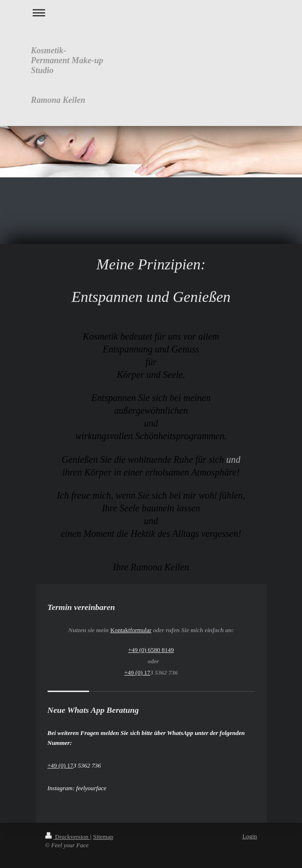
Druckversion (68, 837)
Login (249, 836)
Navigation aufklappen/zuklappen (151, 13)
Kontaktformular (131, 630)
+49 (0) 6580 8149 (151, 650)
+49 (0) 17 (137, 672)
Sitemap (103, 837)
